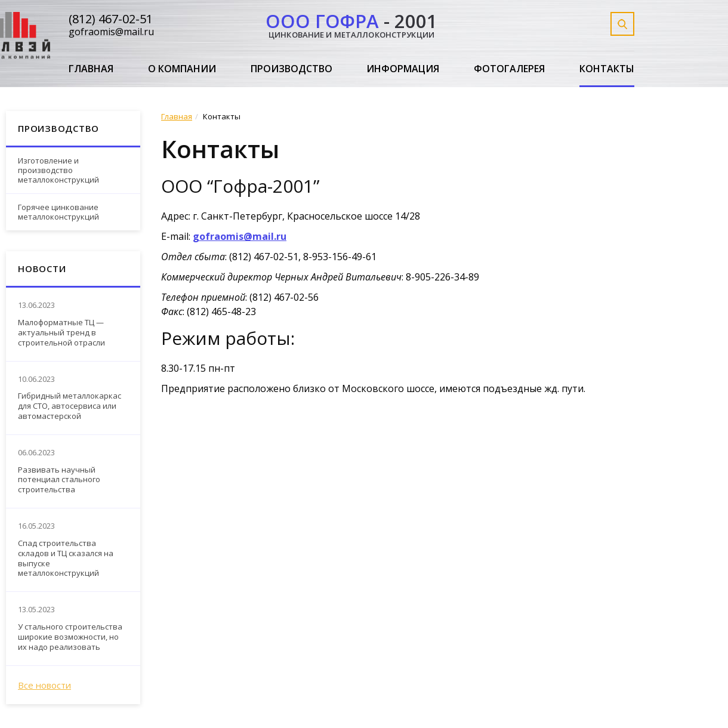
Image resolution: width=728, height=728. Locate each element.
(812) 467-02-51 (111, 19)
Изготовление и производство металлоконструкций (58, 170)
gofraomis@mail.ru (111, 32)
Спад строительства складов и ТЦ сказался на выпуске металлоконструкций (66, 559)
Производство (291, 69)
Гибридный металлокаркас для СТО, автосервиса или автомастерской (70, 406)
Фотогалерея (509, 69)
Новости (42, 269)
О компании (182, 69)
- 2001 (351, 24)
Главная (91, 69)
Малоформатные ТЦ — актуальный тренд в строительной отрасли (61, 333)
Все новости (44, 685)
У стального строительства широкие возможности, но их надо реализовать (70, 637)
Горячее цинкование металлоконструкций (58, 212)
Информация (403, 69)
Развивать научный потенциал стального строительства (59, 480)
